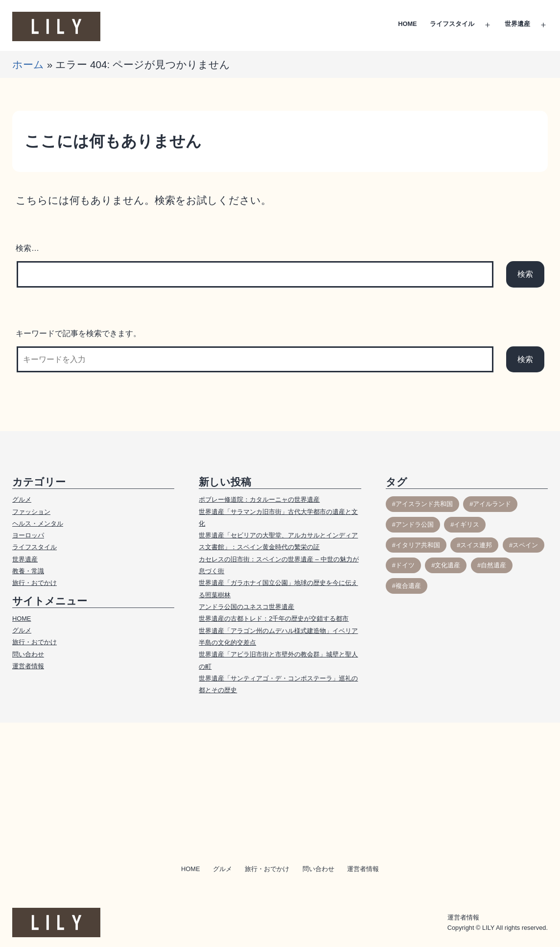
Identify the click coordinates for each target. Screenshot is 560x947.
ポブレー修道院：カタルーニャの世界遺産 (259, 499)
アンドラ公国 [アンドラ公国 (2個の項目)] (415, 524)
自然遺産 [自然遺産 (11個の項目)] (493, 565)
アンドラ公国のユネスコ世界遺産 (246, 607)
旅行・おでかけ (35, 583)
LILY (488, 928)
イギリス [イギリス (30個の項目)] (467, 524)
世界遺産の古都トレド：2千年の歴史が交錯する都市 (274, 619)
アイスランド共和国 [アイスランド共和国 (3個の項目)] (424, 504)
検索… (27, 248)
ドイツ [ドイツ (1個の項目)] (405, 565)
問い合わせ (28, 654)
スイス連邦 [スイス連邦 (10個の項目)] (476, 545)
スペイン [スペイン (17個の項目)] (525, 545)
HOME (407, 24)
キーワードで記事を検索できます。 (78, 333)
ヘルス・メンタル (38, 523)
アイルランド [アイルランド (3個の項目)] (492, 504)
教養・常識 (28, 571)
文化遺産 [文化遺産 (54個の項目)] (447, 565)
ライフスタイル (452, 24)
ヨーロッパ (28, 535)
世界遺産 (517, 24)
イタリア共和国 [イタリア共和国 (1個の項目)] (418, 545)
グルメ (22, 499)
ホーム (28, 64)
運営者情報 (28, 666)
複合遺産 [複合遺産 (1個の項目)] (408, 586)
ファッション (31, 512)
